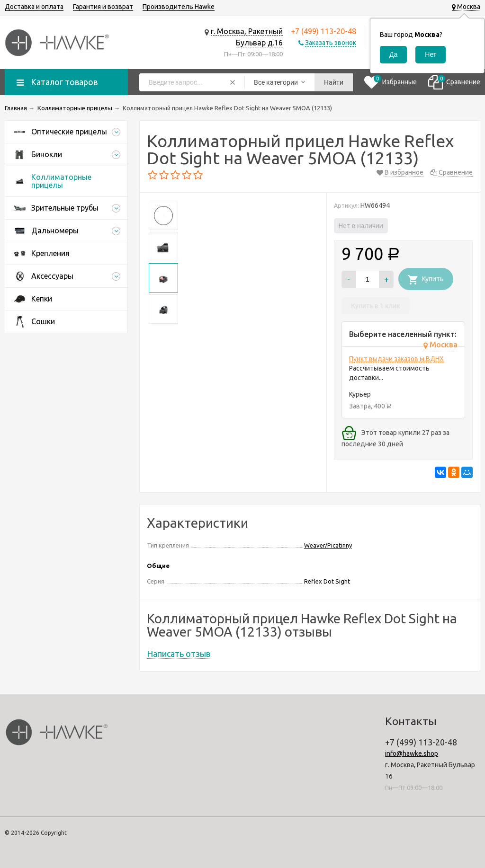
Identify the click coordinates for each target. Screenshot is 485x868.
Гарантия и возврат (103, 7)
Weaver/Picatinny (328, 545)
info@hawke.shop (412, 753)
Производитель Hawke (179, 7)
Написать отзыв (179, 654)
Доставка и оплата (34, 7)
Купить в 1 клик (376, 306)
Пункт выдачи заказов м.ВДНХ (396, 359)
